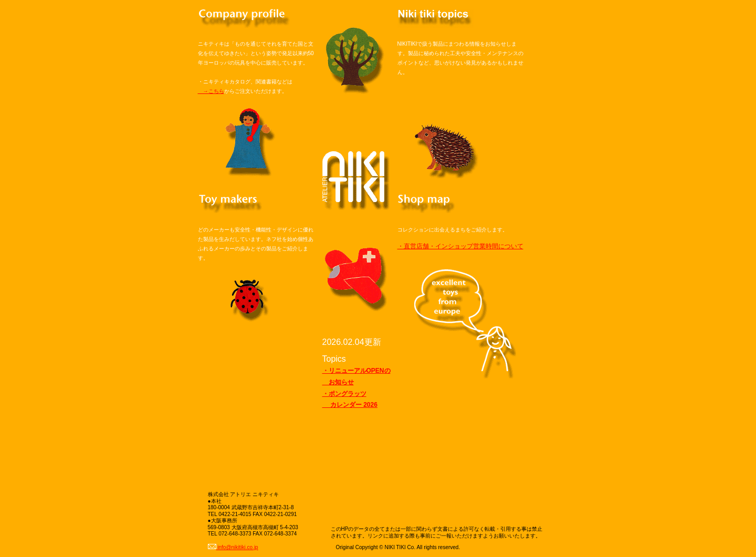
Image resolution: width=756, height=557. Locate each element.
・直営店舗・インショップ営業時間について (460, 246)
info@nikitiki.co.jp (233, 547)
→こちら (211, 91)
